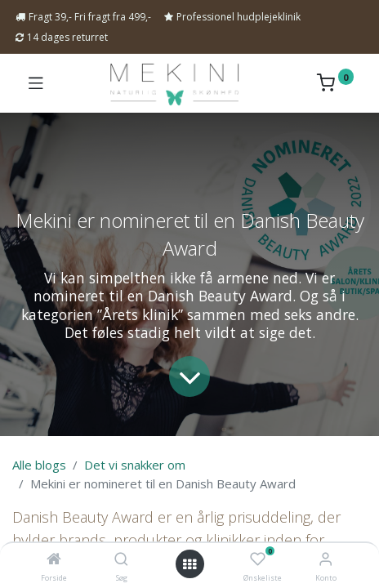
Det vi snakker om (135, 465)
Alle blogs (39, 465)
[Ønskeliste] (258, 559)
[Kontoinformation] (325, 558)
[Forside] (54, 559)
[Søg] (121, 559)
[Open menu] (189, 564)
